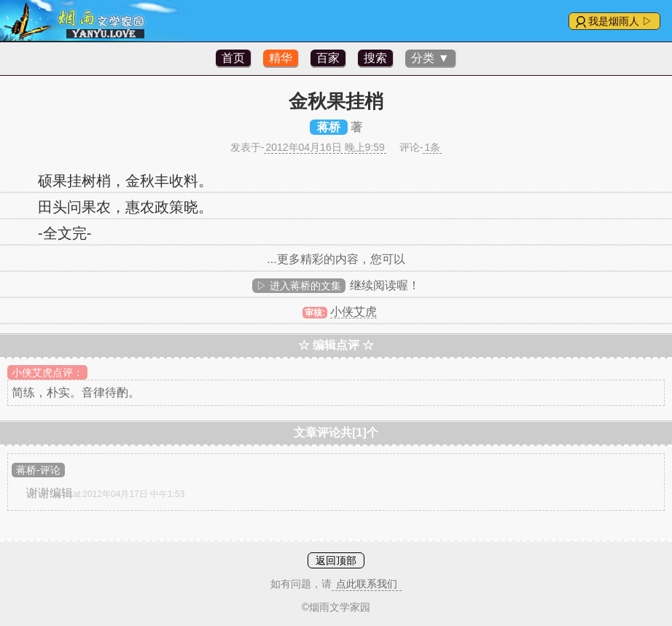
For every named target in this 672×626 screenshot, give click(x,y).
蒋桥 (329, 127)
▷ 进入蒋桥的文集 (299, 286)
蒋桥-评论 (38, 470)
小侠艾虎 (353, 312)
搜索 (375, 58)
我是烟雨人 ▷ (620, 21)
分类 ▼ (430, 58)
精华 (281, 58)
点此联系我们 (367, 584)
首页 (233, 58)
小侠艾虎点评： (47, 372)
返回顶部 (336, 560)
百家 (328, 58)
